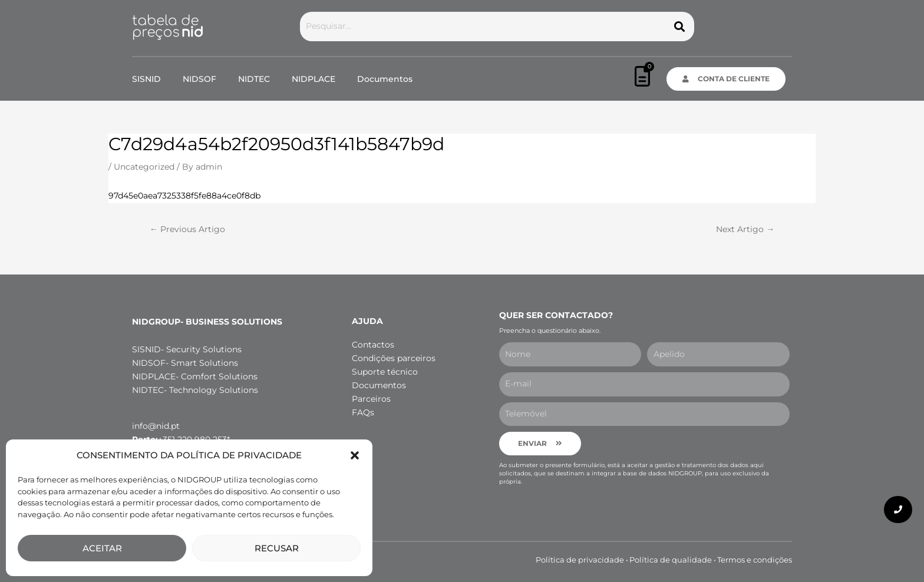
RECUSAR (277, 548)
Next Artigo (745, 229)
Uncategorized (144, 167)
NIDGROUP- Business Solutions (207, 322)
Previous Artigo (187, 229)
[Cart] (642, 76)
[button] (355, 455)
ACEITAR (102, 548)
